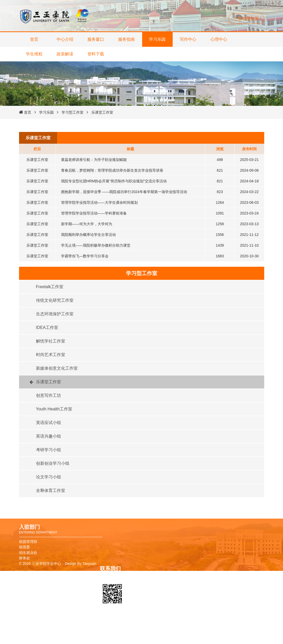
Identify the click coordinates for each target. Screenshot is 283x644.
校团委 (25, 547)
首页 (34, 39)
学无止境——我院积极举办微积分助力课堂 (96, 245)
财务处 (25, 558)
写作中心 (188, 39)
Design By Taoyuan (81, 564)
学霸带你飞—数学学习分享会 (85, 256)
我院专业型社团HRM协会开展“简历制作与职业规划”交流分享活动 (114, 181)
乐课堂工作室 (102, 112)
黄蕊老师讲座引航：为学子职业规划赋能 (94, 160)
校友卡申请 (190, 624)
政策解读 (65, 54)
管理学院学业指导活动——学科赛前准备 (94, 213)
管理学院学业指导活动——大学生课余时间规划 (99, 202)
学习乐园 (157, 39)
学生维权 (34, 54)
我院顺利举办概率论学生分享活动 (88, 235)
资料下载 (96, 54)
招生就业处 (28, 553)
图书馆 (186, 629)
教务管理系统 (192, 635)
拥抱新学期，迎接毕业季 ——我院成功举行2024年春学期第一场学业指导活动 (124, 192)
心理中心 (219, 39)
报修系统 (188, 640)
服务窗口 (96, 39)
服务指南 (127, 39)
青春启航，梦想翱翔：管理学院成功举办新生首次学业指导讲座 (112, 170)
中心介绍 (65, 39)
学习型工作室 (73, 112)
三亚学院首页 (246, 19)
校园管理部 (28, 542)
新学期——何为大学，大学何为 (87, 224)
